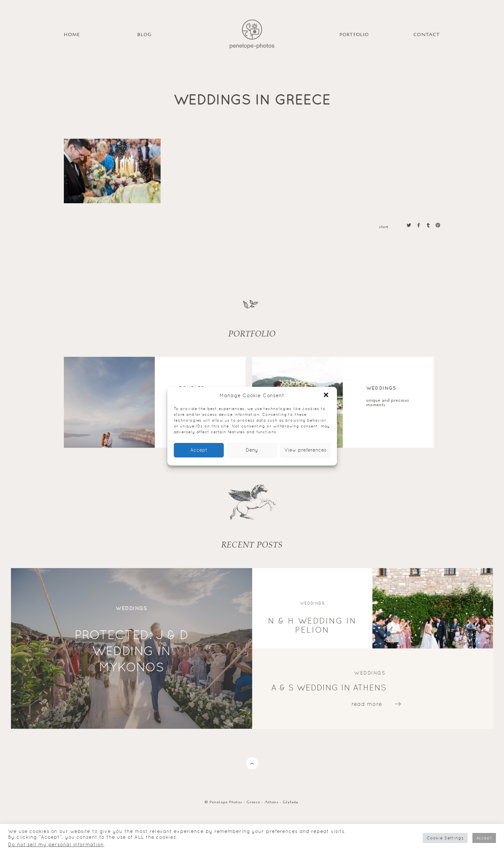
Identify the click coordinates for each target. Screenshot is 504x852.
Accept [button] (484, 838)
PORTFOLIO (354, 35)
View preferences (305, 450)
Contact (427, 35)
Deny (252, 450)
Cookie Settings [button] (445, 838)
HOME (72, 35)
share (384, 226)
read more (367, 704)
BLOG (144, 35)
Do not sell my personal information (56, 844)
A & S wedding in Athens (329, 688)
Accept (199, 450)
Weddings (381, 388)
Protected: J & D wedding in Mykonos (132, 651)
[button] (327, 396)
